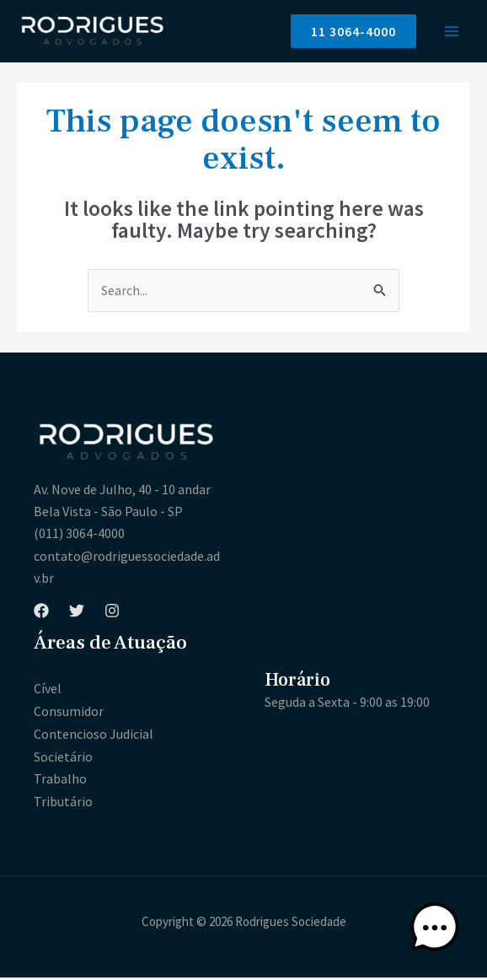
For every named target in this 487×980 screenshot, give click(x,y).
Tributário (63, 805)
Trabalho (60, 782)
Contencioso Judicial (94, 738)
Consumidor (69, 715)
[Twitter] (77, 615)
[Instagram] (112, 615)
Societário (63, 760)
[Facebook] (41, 615)
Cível (48, 693)
